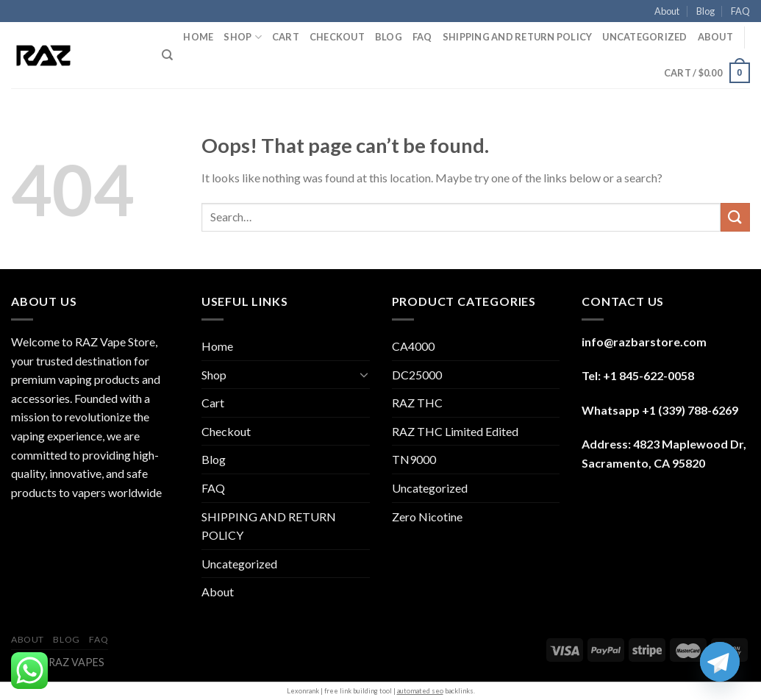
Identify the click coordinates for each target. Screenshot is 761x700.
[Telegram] (720, 662)
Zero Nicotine (427, 517)
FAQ (740, 11)
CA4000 (413, 346)
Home (198, 37)
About (667, 11)
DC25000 (417, 375)
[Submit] (735, 217)
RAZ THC (417, 403)
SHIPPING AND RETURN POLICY (518, 37)
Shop (242, 37)
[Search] (167, 55)
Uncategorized (644, 37)
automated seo (420, 691)
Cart (286, 37)
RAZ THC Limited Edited (455, 431)
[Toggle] (364, 374)
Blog (705, 11)
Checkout (337, 37)
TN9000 (414, 459)
